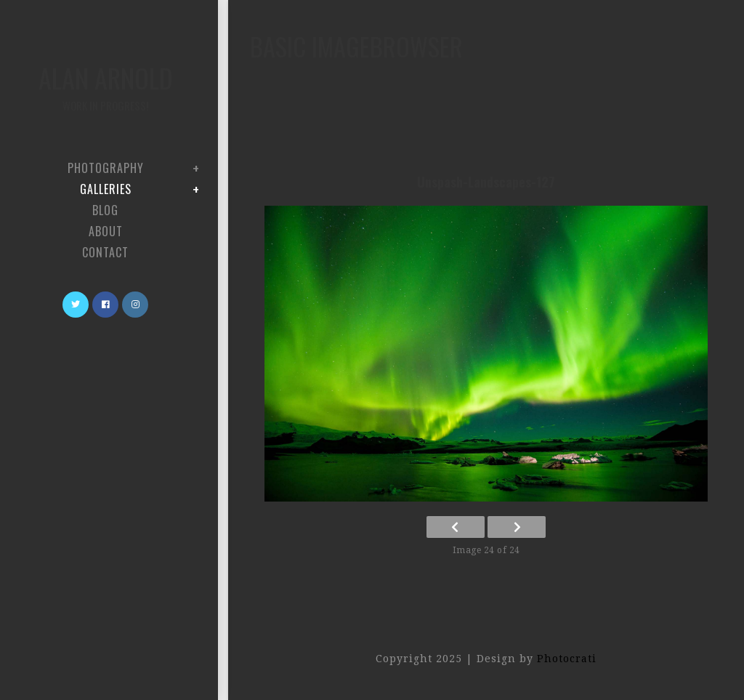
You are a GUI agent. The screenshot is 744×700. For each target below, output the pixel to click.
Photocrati (567, 659)
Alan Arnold (105, 86)
